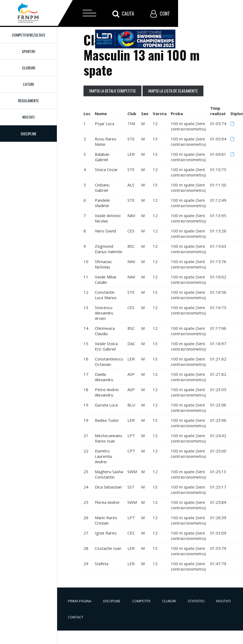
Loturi (28, 84)
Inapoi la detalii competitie (112, 91)
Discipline (112, 601)
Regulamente (28, 100)
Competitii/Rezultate (29, 35)
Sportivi (28, 51)
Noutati (28, 117)
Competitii (141, 601)
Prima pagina (80, 601)
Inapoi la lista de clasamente (173, 91)
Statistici (196, 601)
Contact (76, 617)
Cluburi (29, 68)
